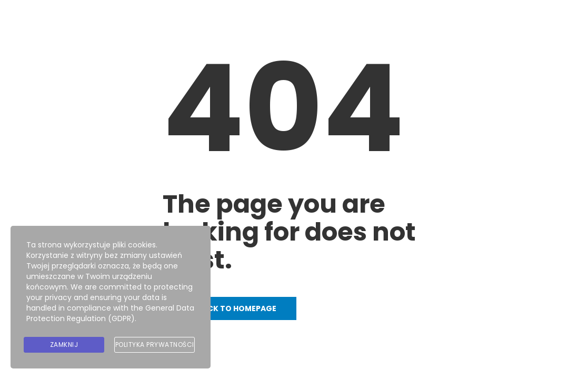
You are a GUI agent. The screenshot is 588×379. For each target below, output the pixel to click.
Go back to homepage (230, 308)
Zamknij (64, 345)
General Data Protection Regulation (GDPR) (110, 313)
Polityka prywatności (155, 345)
